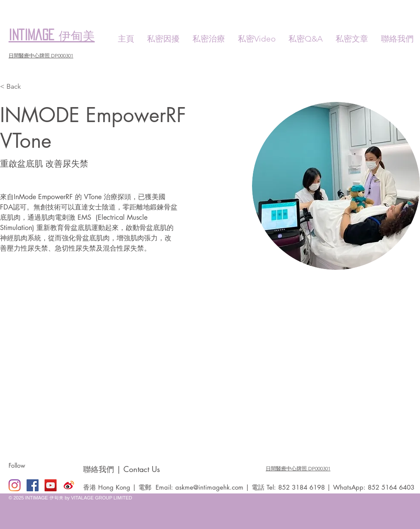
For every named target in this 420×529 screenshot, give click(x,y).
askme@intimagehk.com (209, 487)
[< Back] (17, 87)
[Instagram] (15, 485)
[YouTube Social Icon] (51, 485)
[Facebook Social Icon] (33, 485)
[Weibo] (69, 485)
